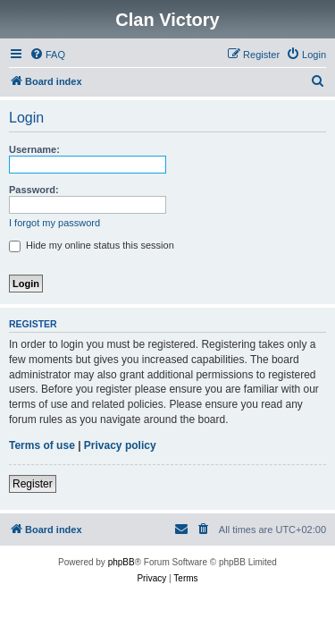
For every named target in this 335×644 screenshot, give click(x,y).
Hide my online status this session (92, 245)
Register (33, 484)
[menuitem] (47, 55)
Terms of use (42, 445)
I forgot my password (54, 223)
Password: (34, 190)
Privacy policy (120, 445)
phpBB (121, 562)
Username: (34, 149)
